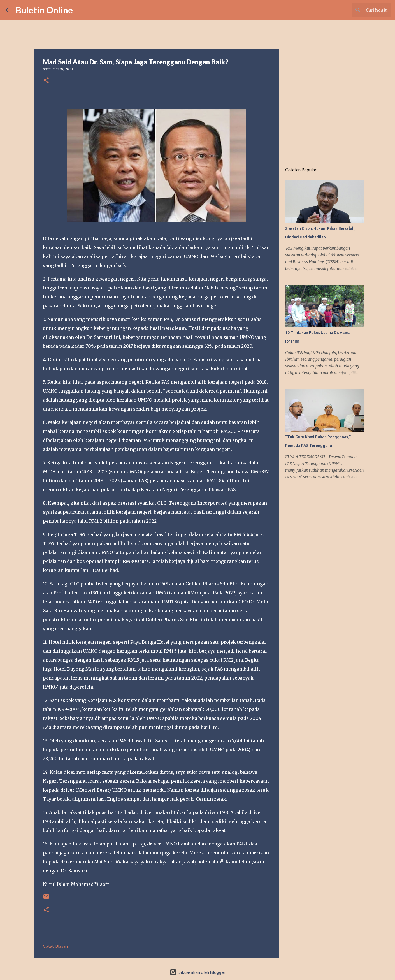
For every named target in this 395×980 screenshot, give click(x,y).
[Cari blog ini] (361, 10)
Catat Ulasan (55, 946)
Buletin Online (44, 10)
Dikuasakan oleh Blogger (198, 972)
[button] (46, 81)
